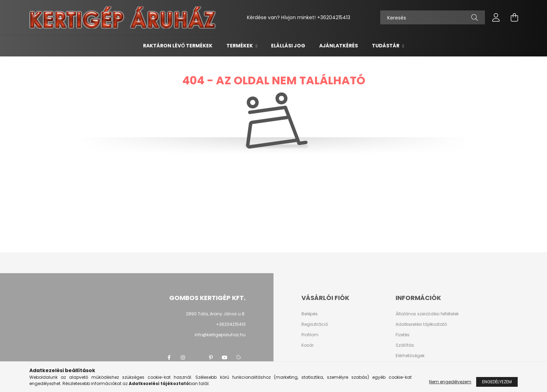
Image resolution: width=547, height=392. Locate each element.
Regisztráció (315, 324)
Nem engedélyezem (450, 382)
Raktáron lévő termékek (178, 46)
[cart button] (514, 17)
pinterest (211, 358)
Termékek (240, 46)
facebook (169, 358)
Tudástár (386, 46)
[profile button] (496, 17)
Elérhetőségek (410, 356)
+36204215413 (334, 17)
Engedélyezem (497, 382)
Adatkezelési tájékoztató (421, 324)
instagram (183, 358)
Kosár (308, 345)
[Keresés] (433, 17)
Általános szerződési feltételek (427, 314)
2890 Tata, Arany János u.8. (216, 314)
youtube (225, 358)
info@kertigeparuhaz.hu (220, 335)
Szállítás (405, 345)
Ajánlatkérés (339, 46)
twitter (197, 358)
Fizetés (403, 335)
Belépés (310, 314)
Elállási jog (288, 46)
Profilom (310, 335)
